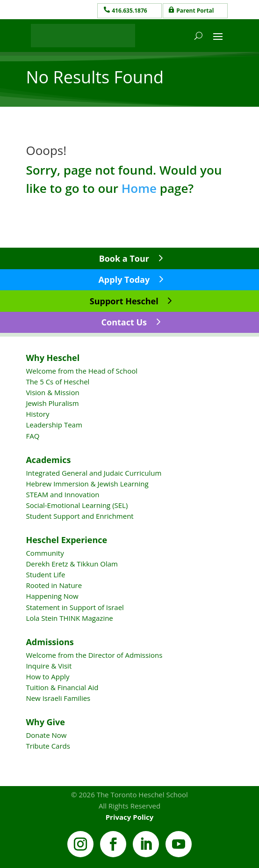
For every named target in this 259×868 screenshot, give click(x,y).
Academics (48, 460)
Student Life (45, 574)
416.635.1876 (129, 11)
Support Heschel (124, 301)
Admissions (50, 642)
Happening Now (52, 596)
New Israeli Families (58, 698)
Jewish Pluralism (52, 403)
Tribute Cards (48, 746)
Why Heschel (53, 358)
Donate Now (46, 735)
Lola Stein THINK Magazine (69, 618)
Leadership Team (54, 425)
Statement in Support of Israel (75, 607)
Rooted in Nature (54, 585)
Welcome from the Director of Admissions (94, 655)
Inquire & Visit (49, 666)
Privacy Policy (130, 817)
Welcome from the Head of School (82, 371)
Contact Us (124, 322)
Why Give (45, 722)
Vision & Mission (52, 392)
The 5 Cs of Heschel (58, 382)
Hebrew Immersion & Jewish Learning (87, 484)
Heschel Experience (66, 540)
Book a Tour (124, 258)
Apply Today (124, 280)
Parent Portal (195, 11)
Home (139, 188)
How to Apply (47, 677)
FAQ (32, 436)
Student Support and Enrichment (79, 516)
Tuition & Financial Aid (62, 687)
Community (45, 553)
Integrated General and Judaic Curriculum (94, 473)
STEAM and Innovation (62, 494)
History (37, 414)
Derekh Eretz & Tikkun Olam (72, 564)
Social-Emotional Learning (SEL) (77, 505)
